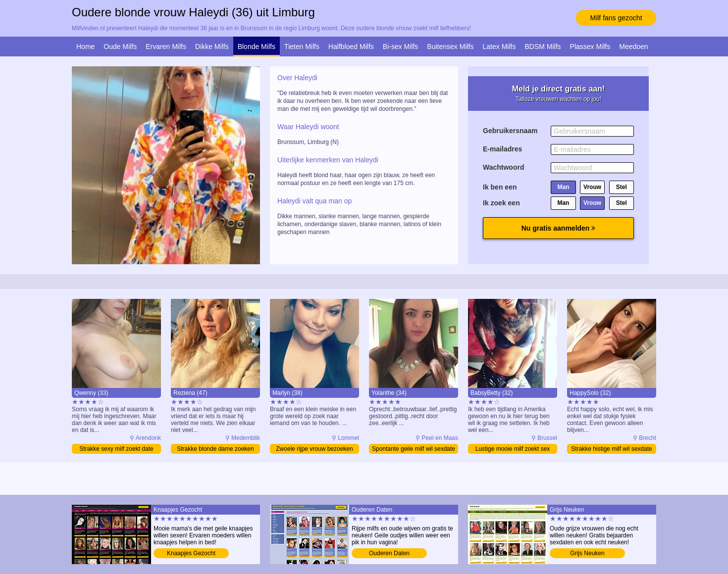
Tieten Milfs (302, 47)
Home (85, 47)
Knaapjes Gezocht (191, 553)
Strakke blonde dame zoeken (215, 449)
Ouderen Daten (389, 553)
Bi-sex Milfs (401, 47)
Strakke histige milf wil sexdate (611, 449)
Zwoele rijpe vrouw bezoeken (314, 449)
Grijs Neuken (587, 553)
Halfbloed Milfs (351, 47)
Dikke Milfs (212, 47)
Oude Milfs (120, 47)
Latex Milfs (499, 47)
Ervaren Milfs (166, 47)
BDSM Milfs (543, 47)
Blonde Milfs (257, 47)
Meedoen (633, 47)
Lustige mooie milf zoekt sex (513, 449)
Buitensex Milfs (450, 47)
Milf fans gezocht (616, 18)
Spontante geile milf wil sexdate (414, 449)
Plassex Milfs (590, 47)
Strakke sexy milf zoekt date (116, 449)
